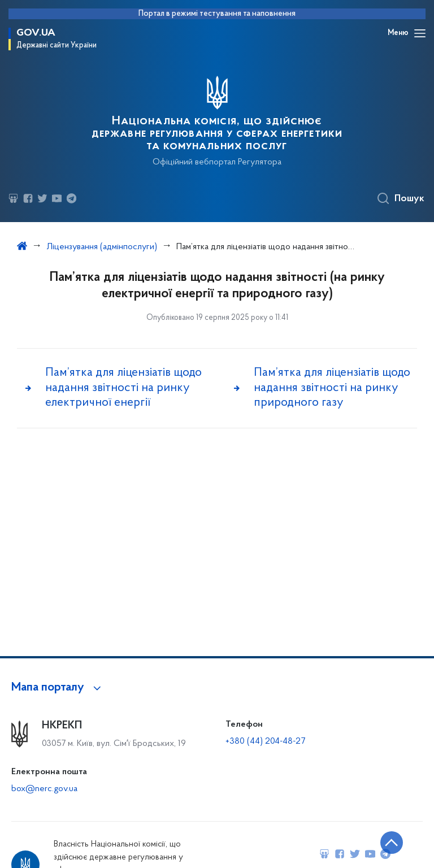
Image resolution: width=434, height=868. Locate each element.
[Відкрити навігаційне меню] (420, 33)
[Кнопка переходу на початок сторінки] (392, 843)
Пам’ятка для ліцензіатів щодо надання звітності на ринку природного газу (332, 388)
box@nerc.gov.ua (44, 789)
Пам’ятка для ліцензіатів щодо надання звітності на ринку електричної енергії (123, 388)
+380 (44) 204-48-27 (265, 741)
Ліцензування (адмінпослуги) (102, 247)
